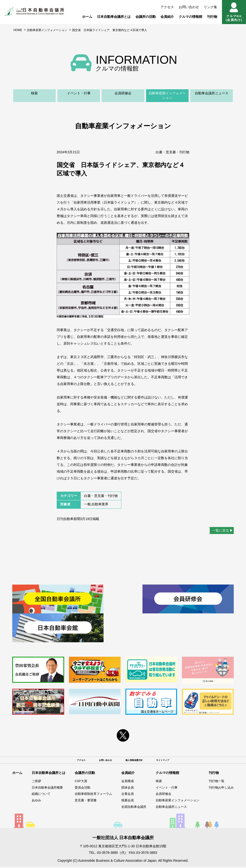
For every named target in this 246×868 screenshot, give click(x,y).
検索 (34, 93)
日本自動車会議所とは (114, 17)
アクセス (167, 7)
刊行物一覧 (215, 783)
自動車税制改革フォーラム (91, 795)
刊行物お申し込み (220, 789)
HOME (18, 30)
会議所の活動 (146, 17)
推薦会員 (125, 802)
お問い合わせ (189, 7)
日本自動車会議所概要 (47, 789)
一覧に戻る (221, 530)
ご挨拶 (35, 783)
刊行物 (212, 17)
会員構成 (125, 783)
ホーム (87, 17)
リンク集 (210, 7)
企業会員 (125, 795)
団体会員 (125, 789)
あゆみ (35, 802)
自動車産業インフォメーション (47, 30)
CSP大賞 (77, 783)
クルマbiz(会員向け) (234, 12)
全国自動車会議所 (132, 808)
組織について (40, 795)
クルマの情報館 (191, 17)
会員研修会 (123, 93)
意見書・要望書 (82, 802)
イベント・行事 (79, 93)
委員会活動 (79, 789)
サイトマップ (173, 761)
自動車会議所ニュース (212, 93)
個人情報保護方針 (136, 761)
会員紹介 (167, 17)
